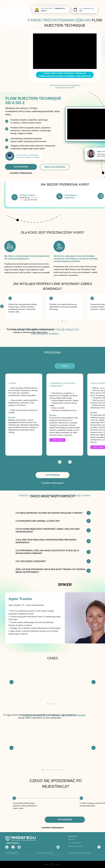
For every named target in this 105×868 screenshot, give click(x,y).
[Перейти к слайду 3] (52, 704)
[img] (2, 306)
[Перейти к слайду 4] (53, 704)
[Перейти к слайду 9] (57, 770)
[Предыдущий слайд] (11, 682)
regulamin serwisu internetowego (80, 852)
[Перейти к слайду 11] (61, 770)
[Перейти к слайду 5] (55, 704)
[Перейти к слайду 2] (50, 704)
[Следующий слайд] (94, 682)
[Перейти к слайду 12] (63, 770)
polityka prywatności (13, 852)
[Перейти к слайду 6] (57, 704)
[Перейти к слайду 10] (59, 770)
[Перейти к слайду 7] (53, 770)
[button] (62, 321)
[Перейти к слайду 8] (55, 770)
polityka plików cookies (45, 852)
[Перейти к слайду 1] (48, 704)
